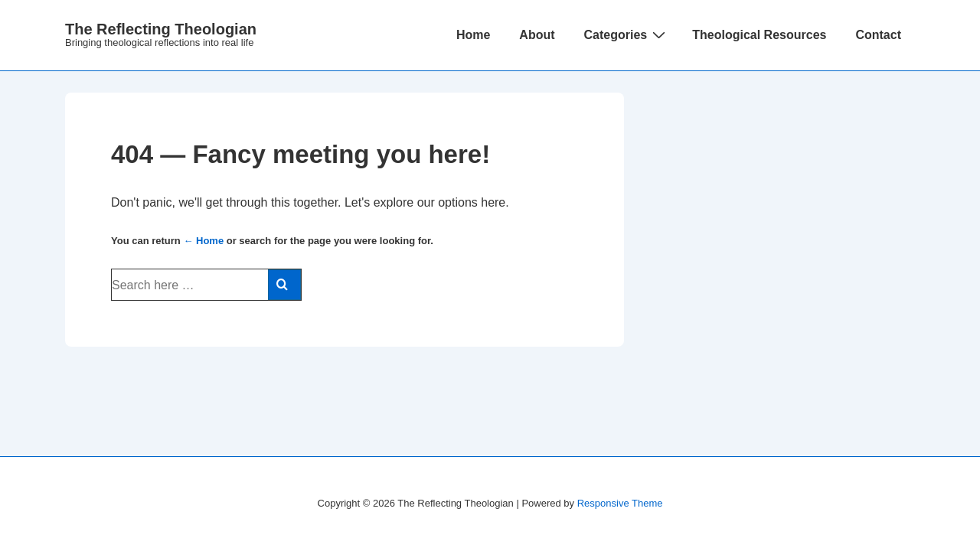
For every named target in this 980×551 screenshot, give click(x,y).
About (537, 35)
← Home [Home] (203, 241)
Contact (878, 35)
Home (473, 35)
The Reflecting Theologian (161, 29)
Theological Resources (759, 35)
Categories (627, 34)
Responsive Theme (620, 503)
